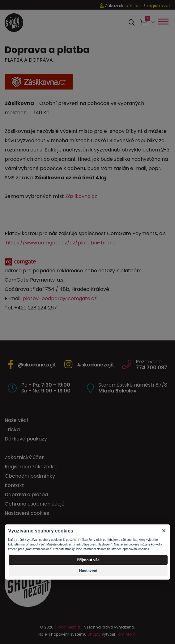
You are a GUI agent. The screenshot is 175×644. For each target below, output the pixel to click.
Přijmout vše (88, 560)
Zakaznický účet (24, 457)
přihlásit (134, 6)
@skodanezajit (37, 365)
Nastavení (88, 571)
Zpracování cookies (136, 549)
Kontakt (14, 485)
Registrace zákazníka (31, 467)
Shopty (94, 634)
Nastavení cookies (27, 513)
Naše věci (16, 420)
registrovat (159, 6)
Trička (12, 429)
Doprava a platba (26, 495)
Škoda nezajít (67, 627)
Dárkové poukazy (26, 439)
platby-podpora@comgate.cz (60, 298)
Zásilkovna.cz (81, 196)
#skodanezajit (95, 365)
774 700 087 (152, 368)
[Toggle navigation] (163, 22)
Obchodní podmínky (30, 476)
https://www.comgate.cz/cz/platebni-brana (61, 243)
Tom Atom (126, 634)
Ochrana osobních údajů (35, 504)
